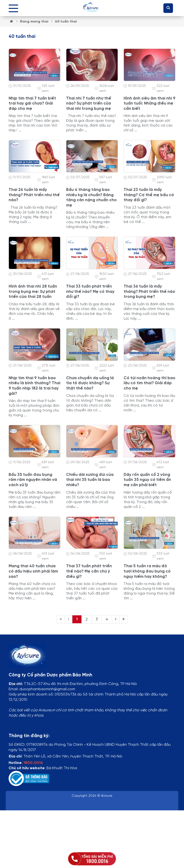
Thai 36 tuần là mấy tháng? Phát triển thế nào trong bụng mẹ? (149, 292)
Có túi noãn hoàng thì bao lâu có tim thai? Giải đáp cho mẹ (149, 383)
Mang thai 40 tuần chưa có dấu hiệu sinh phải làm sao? (33, 571)
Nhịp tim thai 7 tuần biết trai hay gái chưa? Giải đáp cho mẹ (32, 103)
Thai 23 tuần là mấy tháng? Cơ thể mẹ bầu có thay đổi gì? (149, 195)
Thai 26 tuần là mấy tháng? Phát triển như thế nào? (34, 195)
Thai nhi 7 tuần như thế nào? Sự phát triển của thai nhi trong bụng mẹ (89, 103)
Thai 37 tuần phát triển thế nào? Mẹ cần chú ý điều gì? (89, 571)
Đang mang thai (34, 22)
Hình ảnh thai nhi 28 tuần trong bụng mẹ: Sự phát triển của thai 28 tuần (33, 292)
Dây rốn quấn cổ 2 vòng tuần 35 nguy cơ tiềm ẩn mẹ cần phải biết (147, 480)
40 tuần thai (66, 22)
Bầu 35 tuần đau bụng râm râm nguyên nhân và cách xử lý (33, 480)
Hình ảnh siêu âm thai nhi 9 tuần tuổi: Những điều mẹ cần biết (149, 103)
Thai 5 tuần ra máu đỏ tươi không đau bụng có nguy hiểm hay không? (147, 571)
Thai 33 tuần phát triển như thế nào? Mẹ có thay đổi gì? (90, 292)
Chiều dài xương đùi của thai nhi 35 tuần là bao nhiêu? (90, 480)
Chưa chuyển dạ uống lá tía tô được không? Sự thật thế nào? (90, 383)
